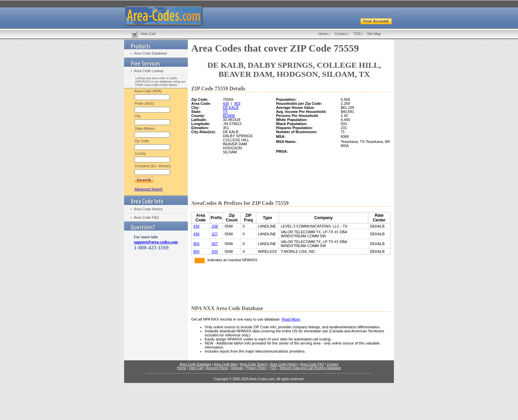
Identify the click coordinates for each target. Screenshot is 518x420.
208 (215, 226)
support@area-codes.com (156, 242)
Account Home (217, 368)
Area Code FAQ (146, 217)
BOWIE (229, 116)
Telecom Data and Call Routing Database (310, 368)
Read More (291, 319)
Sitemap (237, 368)
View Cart (148, 34)
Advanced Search (149, 189)
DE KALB (231, 108)
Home (323, 34)
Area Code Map (225, 364)
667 (215, 244)
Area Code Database (150, 53)
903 (237, 103)
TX (225, 112)
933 (215, 251)
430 (226, 103)
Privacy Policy (256, 368)
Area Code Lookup (149, 71)
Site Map (374, 34)
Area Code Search (254, 364)
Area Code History (148, 209)
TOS (357, 34)
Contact (341, 34)
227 (215, 234)
